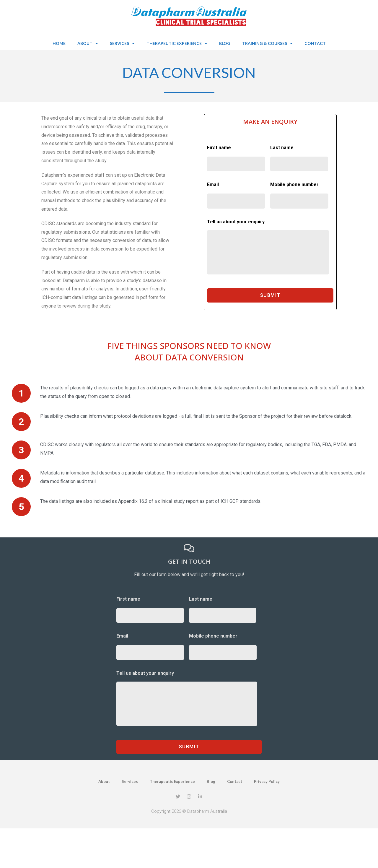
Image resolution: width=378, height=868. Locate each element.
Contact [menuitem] (315, 43)
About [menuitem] (88, 43)
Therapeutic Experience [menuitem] (177, 43)
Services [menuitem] (122, 43)
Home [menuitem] (59, 43)
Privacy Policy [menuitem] (267, 781)
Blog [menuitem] (225, 43)
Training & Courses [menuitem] (267, 43)
